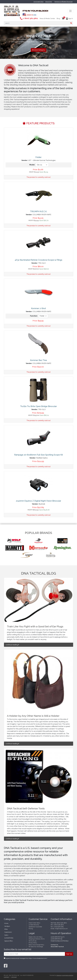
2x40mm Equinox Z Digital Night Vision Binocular (38, 501)
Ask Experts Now (38, 2)
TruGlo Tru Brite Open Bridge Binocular (38, 406)
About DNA (49, 2)
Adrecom (59, 975)
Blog (58, 19)
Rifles (6, 929)
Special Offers (9, 941)
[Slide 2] (39, 56)
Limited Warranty (34, 925)
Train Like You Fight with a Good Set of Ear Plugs (35, 626)
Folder (38, 157)
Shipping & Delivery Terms (37, 939)
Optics (6, 935)
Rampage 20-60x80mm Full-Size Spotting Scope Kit (39, 455)
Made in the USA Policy (36, 937)
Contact (7, 977)
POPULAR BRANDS (38, 533)
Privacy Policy (33, 943)
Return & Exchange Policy (36, 945)
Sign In (69, 19)
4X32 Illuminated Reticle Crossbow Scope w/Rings (38, 260)
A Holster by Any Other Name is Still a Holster (33, 716)
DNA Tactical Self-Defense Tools (26, 808)
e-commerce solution (67, 975)
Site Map (14, 977)
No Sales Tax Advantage (36, 947)
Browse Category (38, 50)
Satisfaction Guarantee (35, 927)
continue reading (12, 645)
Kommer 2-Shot (38, 308)
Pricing (31, 929)
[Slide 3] (42, 56)
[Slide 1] (35, 56)
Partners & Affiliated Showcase (64, 2)
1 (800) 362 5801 (29, 18)
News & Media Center (47, 19)
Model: (32, 165)
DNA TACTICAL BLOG (39, 573)
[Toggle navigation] (70, 11)
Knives (6, 923)
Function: (34, 316)
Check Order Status (34, 923)
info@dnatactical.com (61, 929)
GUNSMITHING (9, 938)
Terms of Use (33, 941)
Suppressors (8, 932)
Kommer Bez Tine (38, 360)
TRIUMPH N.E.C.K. (39, 211)
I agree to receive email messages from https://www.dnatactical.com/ (26, 958)
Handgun (7, 926)
